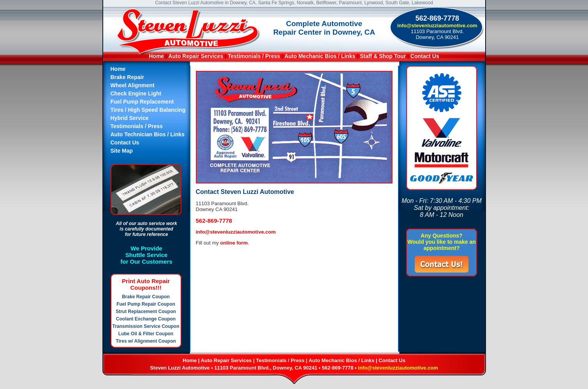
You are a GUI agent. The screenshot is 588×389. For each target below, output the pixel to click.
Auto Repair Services (196, 56)
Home (156, 56)
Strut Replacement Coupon (146, 312)
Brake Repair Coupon (146, 297)
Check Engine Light (136, 93)
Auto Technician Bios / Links (148, 134)
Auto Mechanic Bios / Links (320, 56)
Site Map (122, 151)
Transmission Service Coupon (146, 326)
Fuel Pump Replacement (142, 102)
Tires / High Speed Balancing (148, 110)
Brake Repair (127, 77)
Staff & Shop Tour (384, 56)
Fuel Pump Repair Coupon (146, 304)
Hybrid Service (130, 118)
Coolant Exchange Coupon (146, 319)
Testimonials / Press (254, 56)
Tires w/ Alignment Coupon (146, 341)
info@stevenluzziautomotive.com (437, 26)
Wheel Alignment (133, 85)
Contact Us (425, 56)
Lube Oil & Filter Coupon (146, 334)
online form (234, 243)
